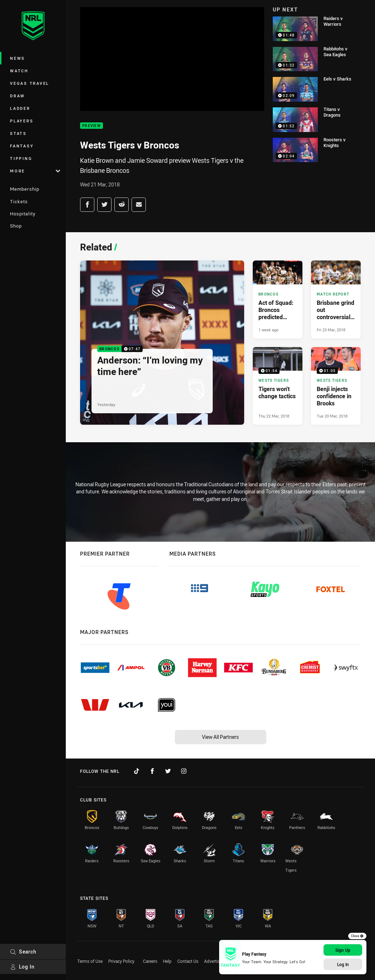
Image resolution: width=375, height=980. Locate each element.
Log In (22, 967)
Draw (18, 96)
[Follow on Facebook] (152, 771)
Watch (19, 71)
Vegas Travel (30, 83)
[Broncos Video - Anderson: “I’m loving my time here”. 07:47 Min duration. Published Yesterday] (162, 343)
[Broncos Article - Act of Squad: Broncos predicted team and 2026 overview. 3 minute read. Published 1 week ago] (278, 299)
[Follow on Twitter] (168, 771)
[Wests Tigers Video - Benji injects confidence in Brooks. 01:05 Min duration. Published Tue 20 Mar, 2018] (336, 386)
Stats (18, 133)
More (35, 171)
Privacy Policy (121, 961)
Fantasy (22, 146)
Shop (16, 226)
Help (167, 961)
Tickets (19, 201)
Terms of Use (90, 961)
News (18, 58)
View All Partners (220, 737)
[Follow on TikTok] (137, 771)
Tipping (21, 158)
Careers (150, 961)
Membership (25, 189)
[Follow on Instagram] (184, 771)
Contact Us (188, 961)
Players (22, 121)
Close (357, 936)
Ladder (20, 108)
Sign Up (343, 950)
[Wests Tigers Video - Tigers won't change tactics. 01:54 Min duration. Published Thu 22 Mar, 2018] (278, 386)
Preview (92, 126)
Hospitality (23, 214)
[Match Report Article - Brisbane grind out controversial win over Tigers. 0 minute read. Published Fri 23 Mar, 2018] (336, 299)
